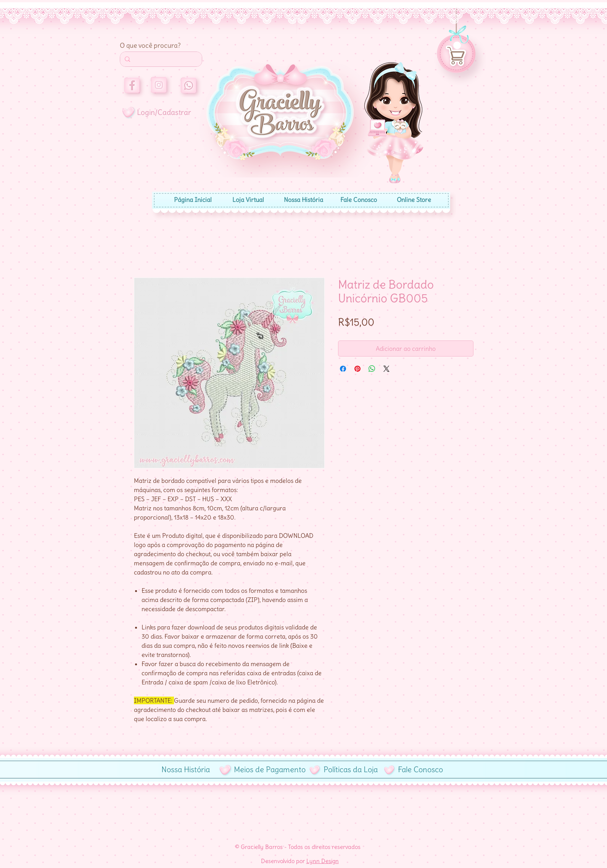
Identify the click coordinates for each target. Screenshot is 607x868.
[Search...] (160, 59)
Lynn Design (323, 861)
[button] (457, 45)
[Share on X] (386, 369)
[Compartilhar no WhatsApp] (372, 369)
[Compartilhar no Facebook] (343, 369)
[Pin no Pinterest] (357, 369)
